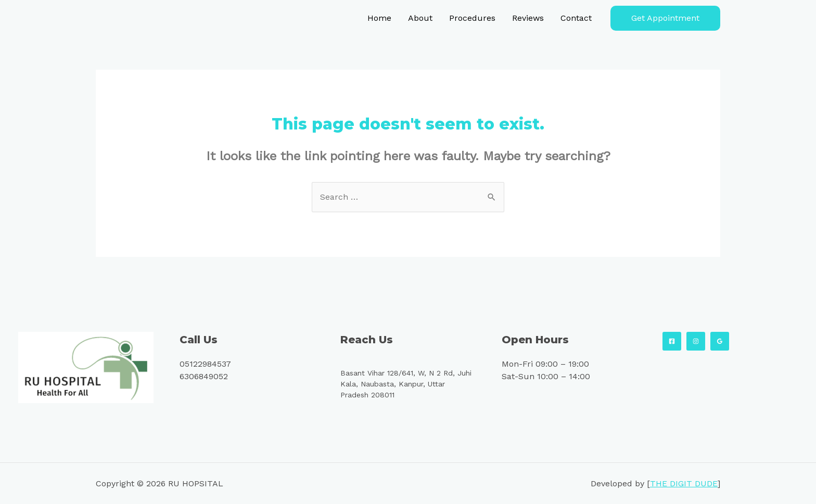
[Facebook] (672, 341)
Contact (576, 18)
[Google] (720, 341)
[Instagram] (696, 341)
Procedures (472, 18)
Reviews (528, 18)
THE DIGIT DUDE (684, 483)
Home (379, 18)
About (420, 18)
